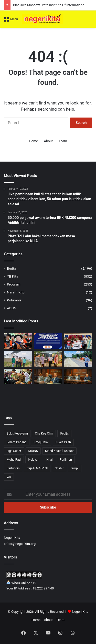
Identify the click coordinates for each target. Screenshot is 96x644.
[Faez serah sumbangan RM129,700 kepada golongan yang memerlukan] (18, 377)
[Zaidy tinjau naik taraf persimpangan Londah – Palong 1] (78, 359)
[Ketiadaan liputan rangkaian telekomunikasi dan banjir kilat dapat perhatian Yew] (18, 359)
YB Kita (13, 276)
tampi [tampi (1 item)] (75, 468)
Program (14, 284)
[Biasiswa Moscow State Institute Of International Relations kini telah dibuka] (48, 341)
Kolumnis (14, 300)
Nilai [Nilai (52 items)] (50, 460)
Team (63, 141)
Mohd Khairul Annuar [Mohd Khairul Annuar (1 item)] (59, 451)
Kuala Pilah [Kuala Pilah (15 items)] (63, 442)
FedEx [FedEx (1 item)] (64, 434)
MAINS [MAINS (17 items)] (33, 451)
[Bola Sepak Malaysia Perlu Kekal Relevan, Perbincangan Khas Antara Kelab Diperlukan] (78, 377)
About (48, 141)
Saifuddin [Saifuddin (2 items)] (13, 468)
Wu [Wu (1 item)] (9, 477)
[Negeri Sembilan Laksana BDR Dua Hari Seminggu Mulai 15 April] (48, 377)
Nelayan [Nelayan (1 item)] (34, 460)
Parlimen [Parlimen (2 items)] (66, 460)
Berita (12, 268)
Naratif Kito (16, 292)
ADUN (12, 308)
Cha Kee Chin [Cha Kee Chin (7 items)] (44, 434)
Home (33, 141)
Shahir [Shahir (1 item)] (59, 468)
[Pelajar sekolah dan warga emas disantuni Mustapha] (78, 341)
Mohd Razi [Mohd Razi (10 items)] (14, 460)
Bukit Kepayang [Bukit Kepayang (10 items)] (17, 434)
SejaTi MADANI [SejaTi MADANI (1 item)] (37, 468)
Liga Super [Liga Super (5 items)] (14, 451)
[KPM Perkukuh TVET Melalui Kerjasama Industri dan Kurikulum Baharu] (18, 341)
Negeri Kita (80, 612)
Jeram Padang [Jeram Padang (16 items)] (17, 442)
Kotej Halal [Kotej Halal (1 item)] (41, 442)
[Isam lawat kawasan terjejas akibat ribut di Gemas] (48, 359)
